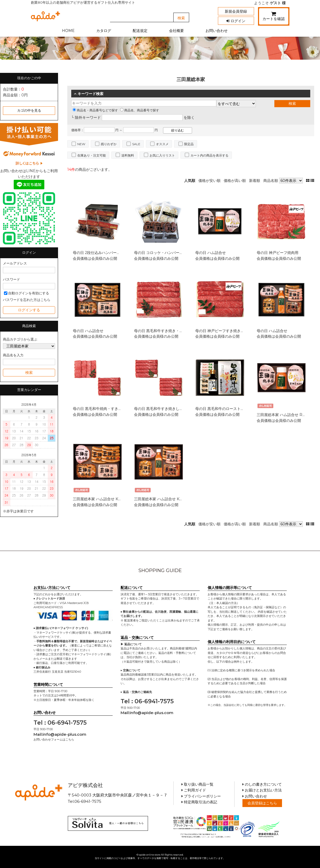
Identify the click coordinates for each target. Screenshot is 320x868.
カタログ (104, 31)
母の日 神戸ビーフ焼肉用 (278, 253)
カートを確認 (274, 17)
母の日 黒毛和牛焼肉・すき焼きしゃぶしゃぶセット (116, 409)
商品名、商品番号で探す (140, 110)
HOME (68, 31)
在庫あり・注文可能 (92, 155)
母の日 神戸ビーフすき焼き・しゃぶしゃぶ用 (233, 331)
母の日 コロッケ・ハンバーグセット (164, 253)
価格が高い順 (235, 181)
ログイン (236, 21)
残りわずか (109, 144)
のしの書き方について (262, 784)
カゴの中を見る (29, 110)
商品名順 (271, 181)
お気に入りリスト (162, 155)
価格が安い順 (209, 181)
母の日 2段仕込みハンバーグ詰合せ (102, 253)
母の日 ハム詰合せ (211, 253)
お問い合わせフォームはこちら (54, 739)
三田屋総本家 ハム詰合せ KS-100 (162, 499)
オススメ (162, 144)
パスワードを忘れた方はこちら (27, 300)
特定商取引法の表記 (199, 802)
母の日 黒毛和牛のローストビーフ (223, 409)
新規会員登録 (236, 11)
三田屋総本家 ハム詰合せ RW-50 (285, 415)
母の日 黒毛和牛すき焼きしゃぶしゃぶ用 (168, 409)
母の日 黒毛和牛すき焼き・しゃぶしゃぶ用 (170, 331)
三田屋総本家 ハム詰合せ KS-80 (100, 499)
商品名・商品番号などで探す (95, 110)
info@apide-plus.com (64, 734)
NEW (81, 144)
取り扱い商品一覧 (197, 784)
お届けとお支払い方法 (262, 790)
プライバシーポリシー (201, 796)
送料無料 (128, 155)
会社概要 (176, 31)
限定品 (189, 144)
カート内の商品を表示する (209, 155)
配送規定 (140, 31)
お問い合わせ (217, 31)
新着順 (255, 181)
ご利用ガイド (194, 790)
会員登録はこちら (262, 803)
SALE (136, 144)
